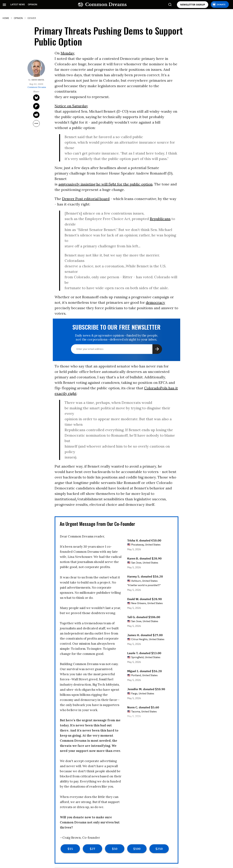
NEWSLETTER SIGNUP (193, 5)
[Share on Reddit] (36, 115)
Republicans (160, 219)
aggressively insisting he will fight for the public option (105, 184)
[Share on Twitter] (36, 98)
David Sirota (38, 80)
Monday (67, 53)
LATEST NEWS (18, 4)
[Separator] (36, 123)
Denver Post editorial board (86, 199)
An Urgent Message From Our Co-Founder (97, 524)
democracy (155, 302)
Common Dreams (37, 87)
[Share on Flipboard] (36, 106)
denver (32, 18)
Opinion (18, 18)
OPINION (32, 4)
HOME (6, 18)
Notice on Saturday (71, 106)
